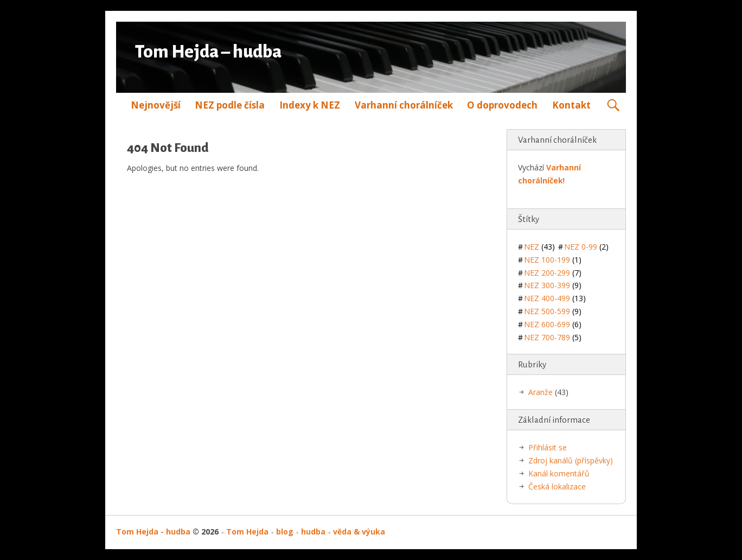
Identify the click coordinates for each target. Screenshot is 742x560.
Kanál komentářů (559, 473)
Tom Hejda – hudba (208, 52)
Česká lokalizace (557, 486)
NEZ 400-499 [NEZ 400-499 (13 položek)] (555, 298)
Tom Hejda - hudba (153, 532)
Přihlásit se (548, 447)
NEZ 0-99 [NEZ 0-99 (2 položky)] (586, 247)
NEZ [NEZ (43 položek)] (539, 247)
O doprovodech (502, 105)
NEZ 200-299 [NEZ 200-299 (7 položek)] (553, 273)
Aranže (540, 392)
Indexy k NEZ (310, 105)
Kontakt (571, 105)
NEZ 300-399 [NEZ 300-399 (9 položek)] (553, 285)
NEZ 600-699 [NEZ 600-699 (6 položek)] (553, 324)
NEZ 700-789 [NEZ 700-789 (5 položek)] (553, 337)
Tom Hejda (247, 532)
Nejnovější (156, 105)
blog (285, 532)
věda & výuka (359, 532)
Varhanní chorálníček (404, 105)
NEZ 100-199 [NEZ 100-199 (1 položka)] (553, 260)
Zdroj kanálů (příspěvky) (571, 460)
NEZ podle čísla (230, 105)
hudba (313, 532)
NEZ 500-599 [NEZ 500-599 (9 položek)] (553, 311)
